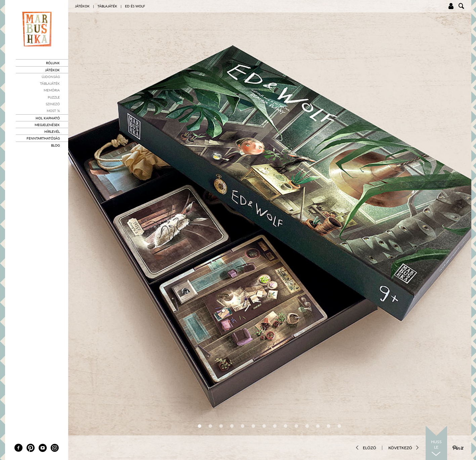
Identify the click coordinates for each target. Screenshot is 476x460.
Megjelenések (47, 125)
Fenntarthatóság (43, 138)
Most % (53, 111)
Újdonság (51, 77)
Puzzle (54, 97)
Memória (52, 90)
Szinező (53, 104)
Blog (55, 145)
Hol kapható (48, 118)
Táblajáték (50, 83)
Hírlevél (52, 131)
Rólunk (53, 63)
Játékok (52, 70)
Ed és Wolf (135, 6)
